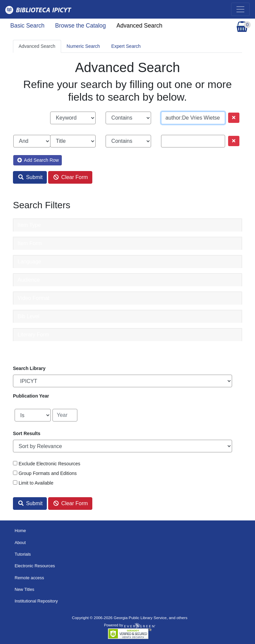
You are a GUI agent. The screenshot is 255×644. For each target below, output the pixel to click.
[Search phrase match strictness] (128, 118)
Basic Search (27, 26)
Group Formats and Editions (48, 473)
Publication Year (31, 396)
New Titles (24, 589)
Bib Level (29, 316)
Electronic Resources (35, 566)
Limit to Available (36, 483)
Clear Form (71, 177)
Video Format (34, 298)
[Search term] (193, 118)
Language (29, 262)
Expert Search (126, 46)
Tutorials (23, 554)
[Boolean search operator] (32, 141)
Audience (29, 280)
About (20, 543)
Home (20, 531)
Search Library (29, 368)
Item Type (29, 225)
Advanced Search (139, 26)
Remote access (29, 578)
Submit (30, 177)
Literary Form (33, 335)
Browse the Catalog (81, 26)
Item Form (30, 243)
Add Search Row (38, 160)
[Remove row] (234, 118)
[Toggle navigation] (240, 9)
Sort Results (27, 433)
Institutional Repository (36, 601)
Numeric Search (83, 46)
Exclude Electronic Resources (49, 464)
